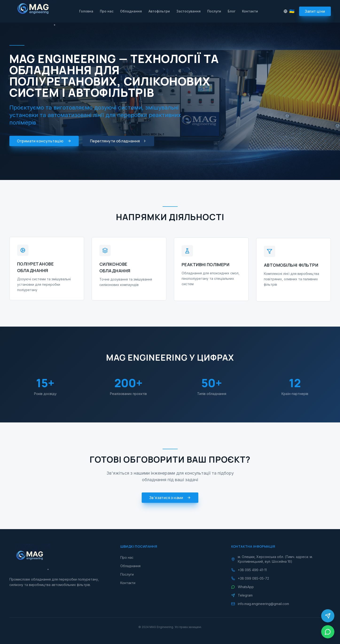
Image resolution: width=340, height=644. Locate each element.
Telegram (242, 595)
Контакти (250, 11)
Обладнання (131, 11)
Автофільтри (159, 11)
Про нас (107, 11)
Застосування (189, 11)
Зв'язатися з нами (170, 499)
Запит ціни (315, 11)
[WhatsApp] (328, 632)
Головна (86, 11)
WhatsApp (242, 587)
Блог (232, 11)
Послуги (214, 11)
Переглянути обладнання (118, 141)
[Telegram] (328, 616)
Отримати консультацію (44, 141)
